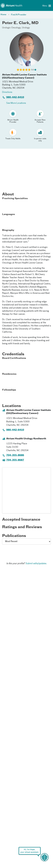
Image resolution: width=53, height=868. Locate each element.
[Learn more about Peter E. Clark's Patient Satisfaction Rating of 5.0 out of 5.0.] (24, 70)
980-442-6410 (15, 97)
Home (3, 15)
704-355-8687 (15, 460)
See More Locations (16, 103)
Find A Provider (19, 15)
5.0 (32, 70)
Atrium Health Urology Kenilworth (26, 439)
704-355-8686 (15, 455)
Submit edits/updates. (36, 564)
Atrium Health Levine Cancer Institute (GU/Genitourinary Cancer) (24, 76)
